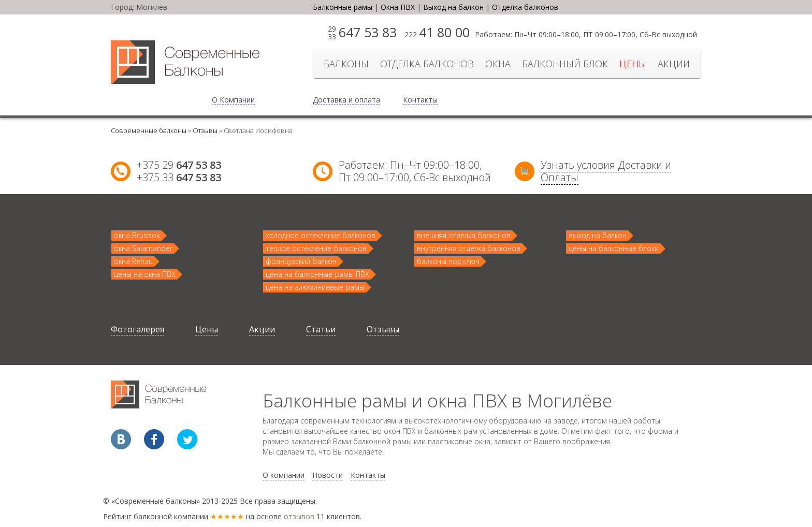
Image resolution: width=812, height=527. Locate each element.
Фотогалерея (137, 329)
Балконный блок (565, 64)
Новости (328, 475)
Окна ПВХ (398, 7)
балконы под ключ (448, 261)
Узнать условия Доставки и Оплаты (606, 171)
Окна (498, 64)
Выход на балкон (453, 7)
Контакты (420, 100)
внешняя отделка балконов (464, 235)
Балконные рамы (343, 7)
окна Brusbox (137, 235)
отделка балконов (427, 64)
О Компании (233, 100)
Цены (633, 64)
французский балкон (301, 261)
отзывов (299, 516)
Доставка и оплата (346, 100)
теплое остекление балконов (316, 248)
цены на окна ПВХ (145, 274)
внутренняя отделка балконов (469, 248)
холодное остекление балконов (321, 235)
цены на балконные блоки (614, 248)
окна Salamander (143, 248)
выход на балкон (598, 235)
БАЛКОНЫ (346, 64)
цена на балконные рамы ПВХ (317, 274)
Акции (674, 64)
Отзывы (383, 329)
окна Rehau (133, 261)
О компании (284, 475)
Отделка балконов (525, 7)
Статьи (321, 329)
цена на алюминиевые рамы (315, 287)
